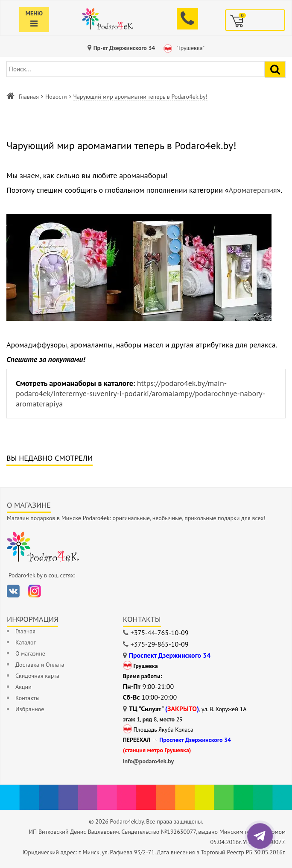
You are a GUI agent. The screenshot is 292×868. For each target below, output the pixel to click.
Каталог (26, 642)
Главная (29, 97)
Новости (56, 97)
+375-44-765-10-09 (160, 633)
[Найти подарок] (275, 69)
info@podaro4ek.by (149, 761)
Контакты (28, 698)
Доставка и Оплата (40, 665)
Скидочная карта (37, 676)
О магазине (30, 653)
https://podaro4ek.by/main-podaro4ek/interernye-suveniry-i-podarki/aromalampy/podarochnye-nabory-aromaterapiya (140, 393)
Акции (23, 687)
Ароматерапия (253, 190)
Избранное (30, 709)
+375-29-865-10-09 (160, 644)
